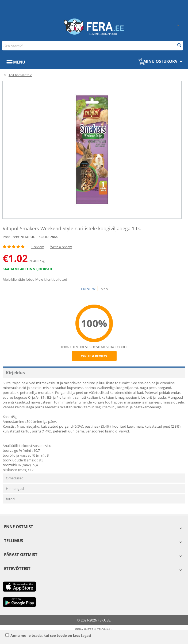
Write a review (61, 247)
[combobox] (93, 46)
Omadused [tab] (15, 478)
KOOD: (44, 237)
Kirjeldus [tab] (15, 373)
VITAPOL (28, 237)
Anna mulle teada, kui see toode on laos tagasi (48, 635)
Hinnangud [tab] (15, 488)
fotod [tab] (10, 499)
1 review (37, 247)
